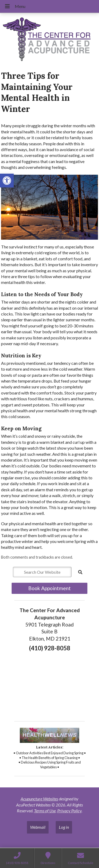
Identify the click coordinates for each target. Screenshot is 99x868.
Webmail (38, 827)
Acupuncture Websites (39, 799)
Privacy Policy (69, 811)
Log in (64, 827)
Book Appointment (49, 588)
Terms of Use (45, 811)
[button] (7, 181)
